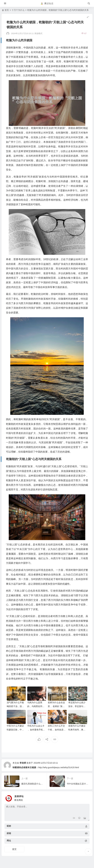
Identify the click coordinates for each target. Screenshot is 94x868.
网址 (9, 841)
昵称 (9, 826)
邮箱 (9, 833)
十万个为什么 (18, 10)
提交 (14, 849)
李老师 (23, 763)
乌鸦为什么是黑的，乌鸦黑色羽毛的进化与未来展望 (36, 706)
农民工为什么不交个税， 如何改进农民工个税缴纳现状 (57, 730)
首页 (7, 10)
